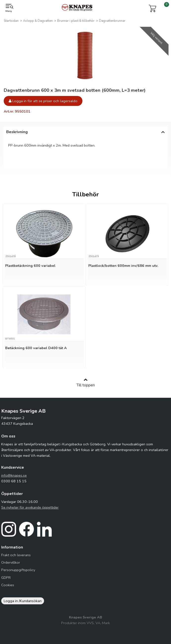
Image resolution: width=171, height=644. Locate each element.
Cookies (8, 585)
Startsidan (11, 21)
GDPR (6, 578)
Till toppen (86, 383)
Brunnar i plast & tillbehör (76, 21)
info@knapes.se (14, 475)
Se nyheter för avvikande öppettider (30, 507)
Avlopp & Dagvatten (38, 21)
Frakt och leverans (16, 555)
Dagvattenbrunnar (112, 21)
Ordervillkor (11, 562)
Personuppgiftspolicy (18, 570)
